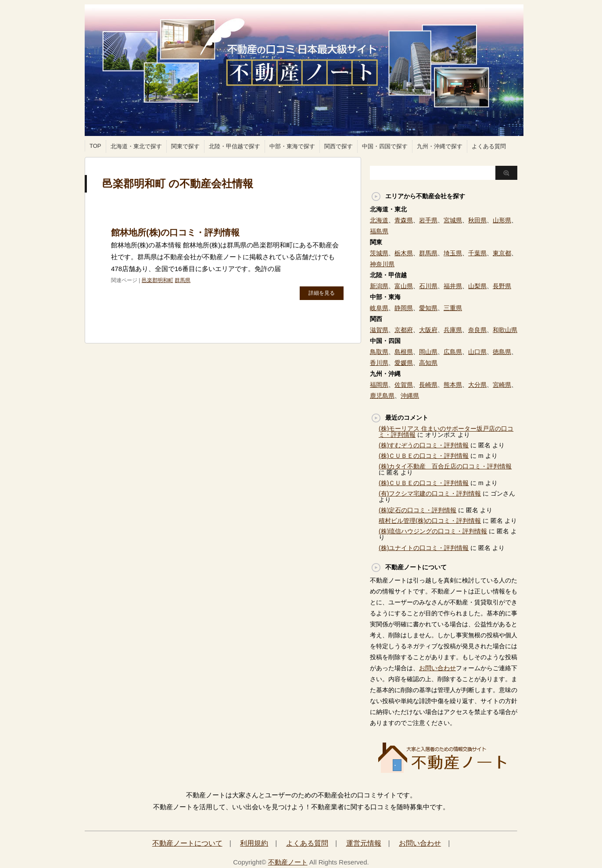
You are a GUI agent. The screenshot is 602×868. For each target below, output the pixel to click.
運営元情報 (364, 843)
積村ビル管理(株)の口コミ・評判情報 (430, 521)
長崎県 (428, 385)
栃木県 (404, 253)
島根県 (404, 352)
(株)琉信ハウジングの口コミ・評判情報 (433, 531)
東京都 (502, 253)
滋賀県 (379, 330)
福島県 (379, 231)
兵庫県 (453, 330)
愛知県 (428, 308)
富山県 (404, 286)
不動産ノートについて (187, 843)
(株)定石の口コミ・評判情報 (417, 510)
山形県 (502, 220)
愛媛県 (404, 363)
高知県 (428, 363)
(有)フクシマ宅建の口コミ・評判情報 (430, 493)
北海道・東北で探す (136, 146)
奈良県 (477, 330)
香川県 (379, 363)
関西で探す (339, 146)
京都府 (404, 330)
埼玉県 (453, 253)
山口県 (477, 352)
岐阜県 (379, 308)
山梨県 (477, 286)
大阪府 (428, 330)
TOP (95, 146)
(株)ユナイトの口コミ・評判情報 (424, 548)
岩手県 (428, 220)
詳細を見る (322, 293)
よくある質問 (489, 146)
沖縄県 (410, 396)
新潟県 (379, 286)
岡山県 (428, 352)
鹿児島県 (382, 396)
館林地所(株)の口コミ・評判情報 (175, 232)
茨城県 (379, 253)
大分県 (477, 385)
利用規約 (254, 843)
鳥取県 (379, 352)
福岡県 (379, 385)
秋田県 (477, 220)
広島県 (453, 352)
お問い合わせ (437, 668)
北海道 (379, 220)
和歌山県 (505, 330)
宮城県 (453, 220)
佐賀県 (404, 385)
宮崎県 (502, 385)
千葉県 (477, 253)
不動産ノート (288, 862)
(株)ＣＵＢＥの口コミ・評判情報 (424, 456)
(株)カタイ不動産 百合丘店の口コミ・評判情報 (445, 466)
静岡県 (404, 308)
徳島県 (502, 352)
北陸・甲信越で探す (235, 146)
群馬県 (183, 280)
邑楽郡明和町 (158, 280)
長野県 (502, 286)
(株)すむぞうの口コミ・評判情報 (424, 445)
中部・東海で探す (292, 146)
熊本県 (453, 385)
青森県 (404, 220)
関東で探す (185, 146)
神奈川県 (382, 264)
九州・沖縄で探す (440, 146)
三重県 (453, 308)
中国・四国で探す (385, 146)
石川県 (428, 286)
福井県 (453, 286)
